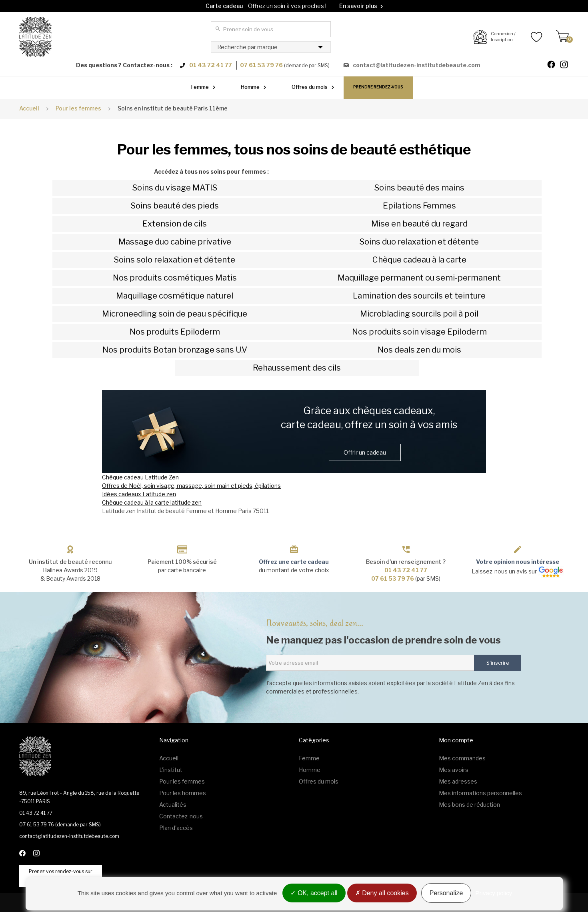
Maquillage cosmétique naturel (175, 296)
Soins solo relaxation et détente (175, 260)
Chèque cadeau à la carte (419, 260)
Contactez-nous (181, 816)
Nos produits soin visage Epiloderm (419, 332)
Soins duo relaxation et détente (419, 242)
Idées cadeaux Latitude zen (139, 494)
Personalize (446, 893)
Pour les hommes (183, 793)
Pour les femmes (182, 781)
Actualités (173, 805)
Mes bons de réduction (469, 805)
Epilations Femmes (419, 206)
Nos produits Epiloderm (175, 332)
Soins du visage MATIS (175, 188)
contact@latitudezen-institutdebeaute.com (417, 65)
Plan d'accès (176, 828)
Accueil (29, 108)
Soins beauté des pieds (175, 206)
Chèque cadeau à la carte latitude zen (152, 502)
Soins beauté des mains (419, 188)
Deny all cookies (382, 893)
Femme (200, 87)
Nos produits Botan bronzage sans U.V (175, 350)
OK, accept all (314, 893)
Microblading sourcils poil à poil (419, 314)
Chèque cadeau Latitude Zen (140, 477)
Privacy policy (494, 893)
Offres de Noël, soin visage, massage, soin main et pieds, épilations (191, 486)
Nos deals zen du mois (419, 350)
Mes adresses (458, 781)
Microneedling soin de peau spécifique (175, 314)
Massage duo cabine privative (175, 242)
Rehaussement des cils (297, 368)
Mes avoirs (454, 770)
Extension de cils (175, 224)
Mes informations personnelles (480, 793)
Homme (250, 87)
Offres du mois (310, 87)
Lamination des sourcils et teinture (419, 296)
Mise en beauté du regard (419, 224)
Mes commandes (462, 758)
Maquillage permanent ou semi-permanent (419, 278)
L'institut (171, 770)
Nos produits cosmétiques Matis (175, 278)
